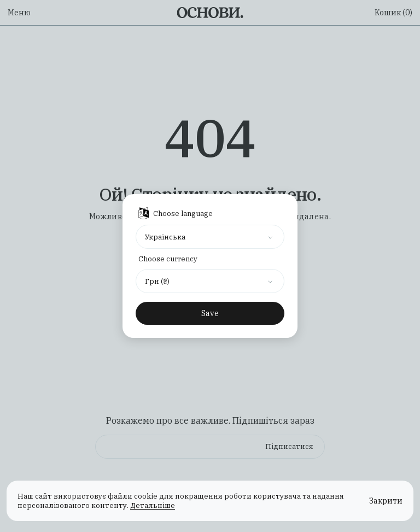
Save (210, 313)
